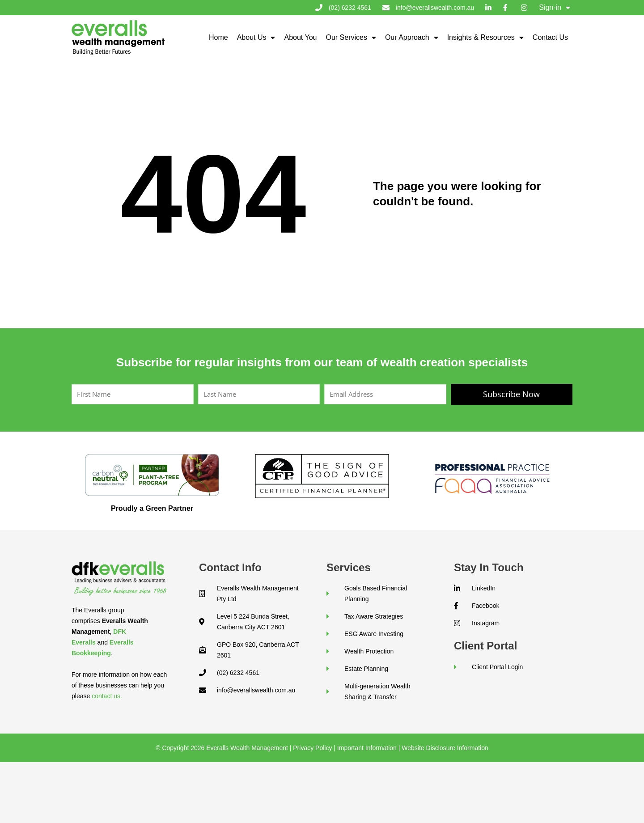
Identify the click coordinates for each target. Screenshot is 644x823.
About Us (256, 38)
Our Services (351, 38)
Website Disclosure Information (445, 748)
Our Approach (412, 38)
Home (218, 37)
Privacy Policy (312, 748)
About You (300, 37)
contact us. (107, 696)
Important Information (367, 748)
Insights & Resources (485, 38)
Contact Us (550, 37)
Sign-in (555, 8)
